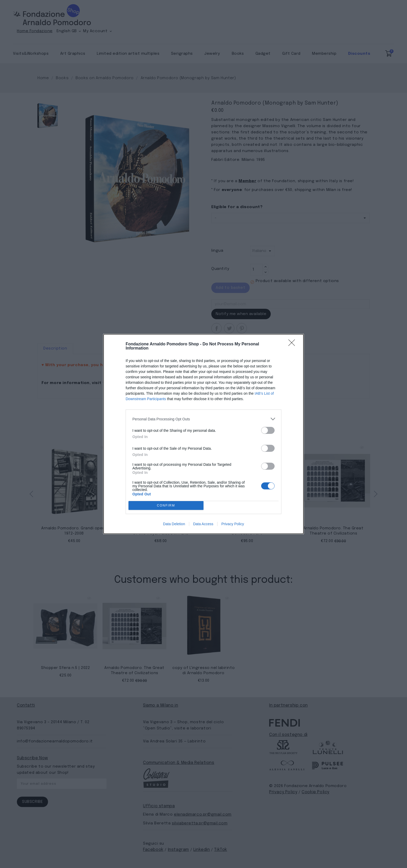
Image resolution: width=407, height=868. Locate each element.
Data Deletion (174, 524)
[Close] (293, 344)
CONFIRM (166, 506)
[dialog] (203, 434)
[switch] (268, 430)
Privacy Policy (233, 524)
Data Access (203, 524)
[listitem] (203, 419)
